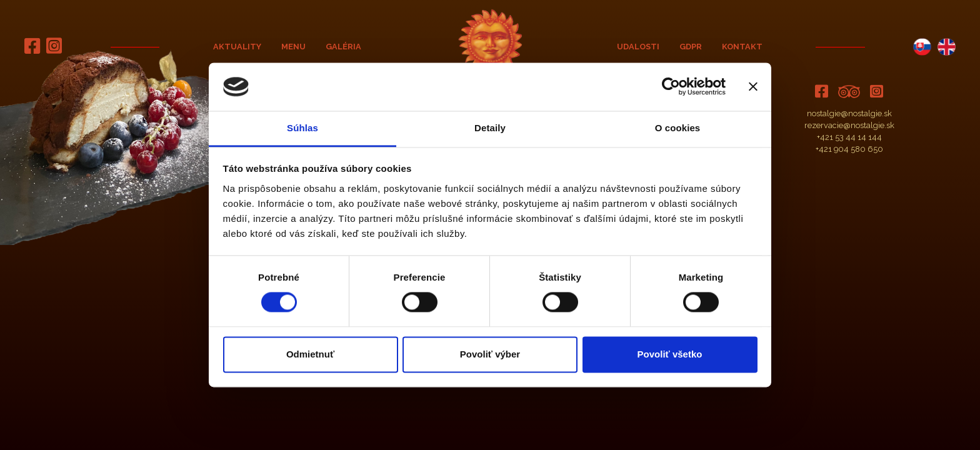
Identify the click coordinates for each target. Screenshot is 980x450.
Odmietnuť (310, 354)
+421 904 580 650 (849, 149)
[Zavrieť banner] (753, 87)
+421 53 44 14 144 (849, 137)
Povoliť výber (490, 354)
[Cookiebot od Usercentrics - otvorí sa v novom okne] (671, 87)
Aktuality (237, 47)
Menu (293, 47)
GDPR (691, 47)
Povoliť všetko (670, 354)
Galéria (343, 47)
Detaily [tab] (490, 128)
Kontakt (742, 47)
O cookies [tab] (678, 128)
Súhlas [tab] (302, 128)
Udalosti (638, 47)
